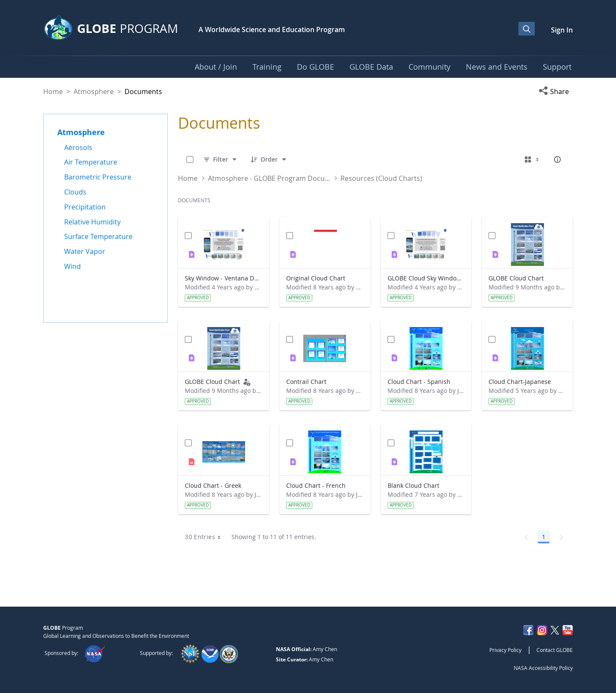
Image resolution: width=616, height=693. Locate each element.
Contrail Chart (306, 382)
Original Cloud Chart (316, 278)
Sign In (562, 30)
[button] (556, 91)
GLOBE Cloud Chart (516, 278)
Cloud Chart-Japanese (520, 382)
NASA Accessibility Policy (543, 668)
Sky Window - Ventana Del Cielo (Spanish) (224, 278)
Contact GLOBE (555, 650)
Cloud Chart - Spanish (419, 382)
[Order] (269, 159)
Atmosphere (94, 91)
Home (53, 91)
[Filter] (221, 159)
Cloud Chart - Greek (213, 485)
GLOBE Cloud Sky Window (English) (426, 278)
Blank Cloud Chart (413, 485)
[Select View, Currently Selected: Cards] (533, 159)
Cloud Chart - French (316, 485)
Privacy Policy (505, 650)
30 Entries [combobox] (206, 537)
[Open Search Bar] (527, 29)
